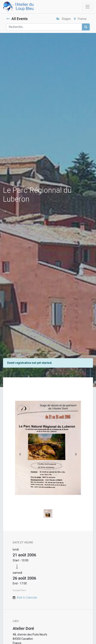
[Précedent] (20, 454)
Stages (64, 19)
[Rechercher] (86, 27)
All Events (17, 19)
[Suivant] (76, 454)
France (80, 19)
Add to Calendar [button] (27, 598)
